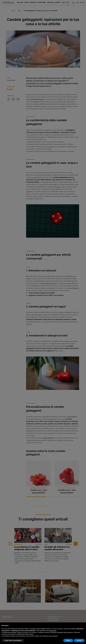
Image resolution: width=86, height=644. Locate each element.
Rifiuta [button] (68, 642)
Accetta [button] (79, 642)
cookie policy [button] (53, 632)
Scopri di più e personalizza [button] (13, 642)
